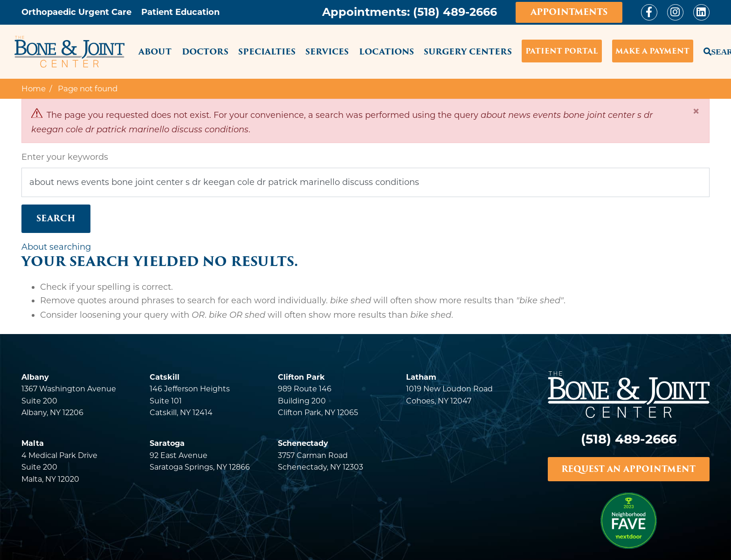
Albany (35, 377)
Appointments (569, 12)
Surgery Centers (468, 51)
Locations (386, 51)
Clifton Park (301, 377)
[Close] (696, 111)
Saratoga (167, 443)
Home (34, 89)
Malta (33, 443)
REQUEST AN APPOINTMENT (628, 469)
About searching (56, 247)
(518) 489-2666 (455, 12)
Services (327, 51)
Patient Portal (562, 51)
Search (707, 50)
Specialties (267, 51)
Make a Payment (652, 51)
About (155, 51)
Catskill (165, 377)
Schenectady (303, 443)
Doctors (205, 51)
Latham (421, 377)
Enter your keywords (65, 157)
